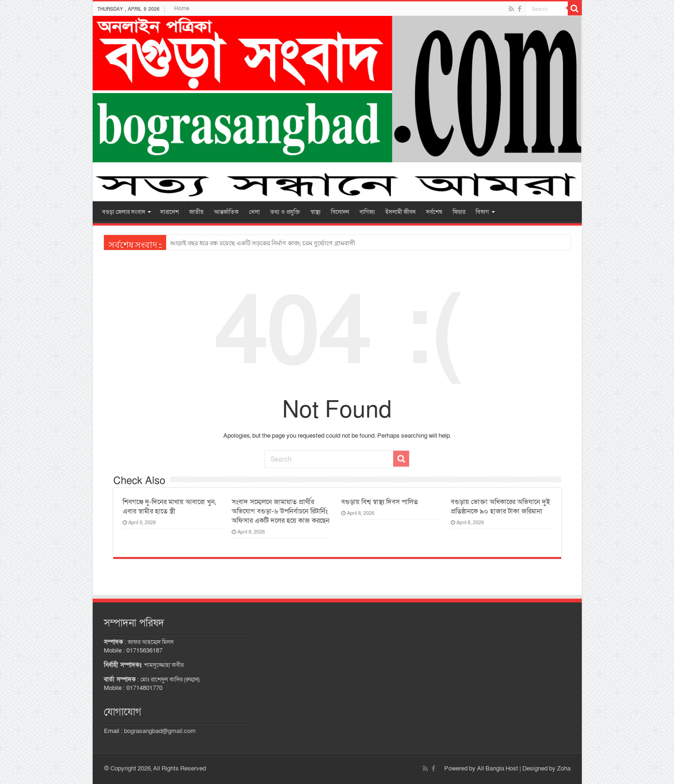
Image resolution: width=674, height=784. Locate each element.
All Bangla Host (498, 769)
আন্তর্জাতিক (226, 212)
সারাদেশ (169, 212)
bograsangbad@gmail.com (160, 731)
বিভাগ (482, 212)
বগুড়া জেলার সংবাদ (124, 212)
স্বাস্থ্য (315, 212)
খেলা (254, 212)
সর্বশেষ (434, 212)
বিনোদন (340, 212)
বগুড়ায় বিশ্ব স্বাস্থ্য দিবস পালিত (380, 502)
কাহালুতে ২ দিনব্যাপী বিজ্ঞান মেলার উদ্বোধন (224, 243)
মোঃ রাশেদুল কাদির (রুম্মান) (170, 680)
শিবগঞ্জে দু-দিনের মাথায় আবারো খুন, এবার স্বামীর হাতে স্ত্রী (169, 506)
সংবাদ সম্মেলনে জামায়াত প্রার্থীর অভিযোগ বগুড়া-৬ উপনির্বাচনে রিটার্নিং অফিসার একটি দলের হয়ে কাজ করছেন (281, 511)
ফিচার (459, 212)
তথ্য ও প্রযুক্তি (285, 212)
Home (182, 8)
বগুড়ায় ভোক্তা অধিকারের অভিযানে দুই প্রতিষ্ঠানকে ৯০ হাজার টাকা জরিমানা (500, 506)
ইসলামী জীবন (400, 212)
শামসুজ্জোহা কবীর (164, 665)
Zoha (564, 769)
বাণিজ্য (367, 212)
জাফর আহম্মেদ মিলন (151, 642)
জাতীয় (196, 212)
